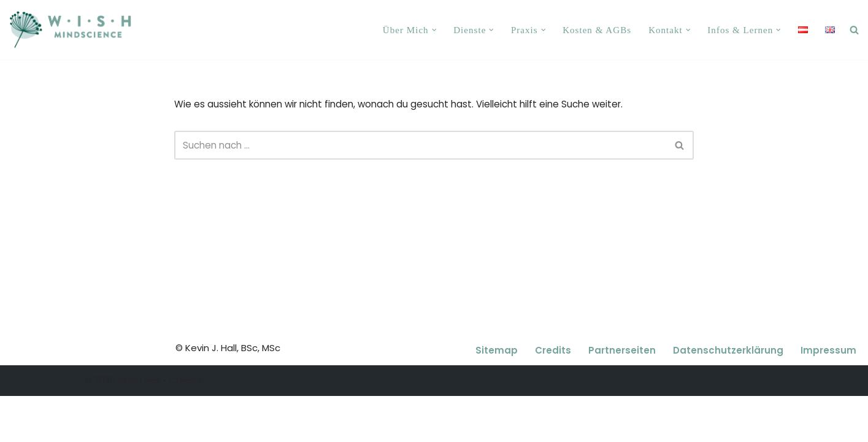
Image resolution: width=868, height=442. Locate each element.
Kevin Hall (139, 427)
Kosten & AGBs (598, 30)
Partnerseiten (622, 397)
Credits (553, 397)
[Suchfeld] (421, 145)
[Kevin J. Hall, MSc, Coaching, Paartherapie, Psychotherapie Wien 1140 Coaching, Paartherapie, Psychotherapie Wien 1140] (70, 30)
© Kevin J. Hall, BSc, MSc (228, 394)
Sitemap (497, 397)
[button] (436, 30)
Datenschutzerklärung (728, 397)
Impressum (828, 397)
